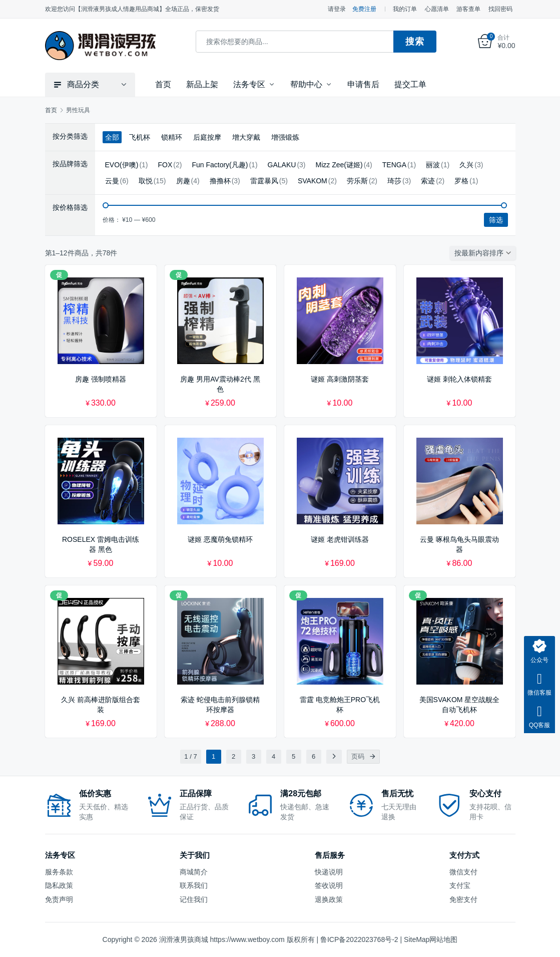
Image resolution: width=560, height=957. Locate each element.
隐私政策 (59, 885)
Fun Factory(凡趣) (220, 165)
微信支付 (463, 872)
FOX (165, 165)
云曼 (112, 181)
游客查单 (468, 9)
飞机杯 (140, 137)
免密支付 (463, 899)
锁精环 (172, 137)
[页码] (373, 757)
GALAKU (282, 165)
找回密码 (500, 9)
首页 (163, 84)
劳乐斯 (357, 181)
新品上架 (202, 84)
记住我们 (194, 899)
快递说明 (329, 872)
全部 (112, 137)
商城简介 (194, 872)
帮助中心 (306, 84)
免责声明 (59, 899)
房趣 (183, 181)
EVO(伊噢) (122, 165)
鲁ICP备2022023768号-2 (359, 939)
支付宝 (460, 885)
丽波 (433, 165)
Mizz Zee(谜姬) (339, 165)
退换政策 (329, 899)
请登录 (337, 9)
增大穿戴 (246, 137)
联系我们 (194, 885)
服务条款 (59, 872)
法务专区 (249, 84)
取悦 (146, 181)
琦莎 (394, 181)
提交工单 (410, 84)
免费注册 (364, 9)
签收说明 (329, 885)
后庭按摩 (207, 137)
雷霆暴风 (264, 181)
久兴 (466, 165)
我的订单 (405, 9)
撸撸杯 (220, 181)
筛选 (496, 220)
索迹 (428, 181)
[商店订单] (485, 253)
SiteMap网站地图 (431, 939)
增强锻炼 (285, 137)
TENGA (394, 165)
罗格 (461, 181)
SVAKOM (313, 181)
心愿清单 (437, 9)
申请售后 (363, 84)
